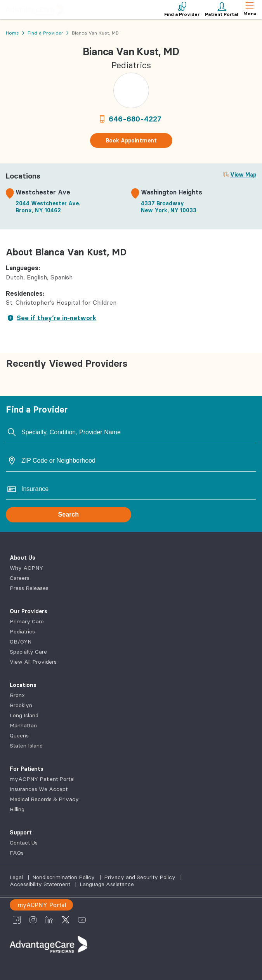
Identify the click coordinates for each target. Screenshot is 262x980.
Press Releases (29, 588)
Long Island (24, 715)
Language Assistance (107, 884)
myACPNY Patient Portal (42, 779)
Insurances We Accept (39, 789)
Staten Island (26, 746)
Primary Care (27, 621)
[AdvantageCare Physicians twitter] (66, 920)
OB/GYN (21, 642)
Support (21, 833)
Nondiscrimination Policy (64, 877)
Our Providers (29, 611)
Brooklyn (21, 705)
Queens (19, 735)
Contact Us (24, 843)
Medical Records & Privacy (44, 799)
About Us (23, 558)
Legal (17, 877)
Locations (23, 685)
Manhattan (23, 725)
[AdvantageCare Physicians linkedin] (49, 920)
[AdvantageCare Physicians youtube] (82, 920)
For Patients (27, 769)
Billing (17, 809)
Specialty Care (28, 652)
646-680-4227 (135, 119)
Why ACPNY (26, 568)
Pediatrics (22, 631)
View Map (243, 175)
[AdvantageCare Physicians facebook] (17, 920)
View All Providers (33, 662)
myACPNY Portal (42, 905)
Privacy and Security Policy (141, 877)
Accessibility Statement (41, 884)
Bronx (17, 695)
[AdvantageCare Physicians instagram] (33, 920)
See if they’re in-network (51, 318)
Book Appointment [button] (131, 140)
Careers (20, 578)
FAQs (17, 853)
